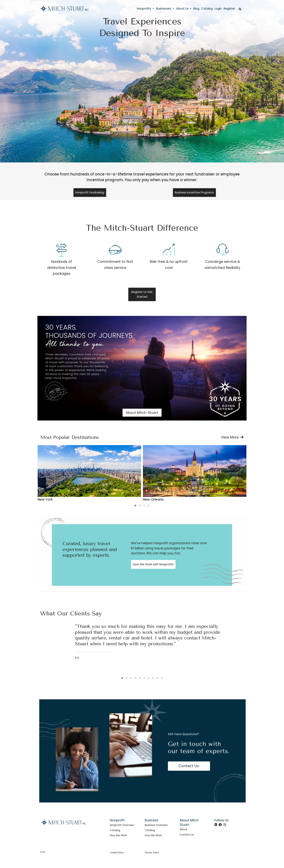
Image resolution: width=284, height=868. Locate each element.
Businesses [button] (164, 9)
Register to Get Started (142, 294)
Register (229, 9)
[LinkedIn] (216, 825)
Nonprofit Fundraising (90, 192)
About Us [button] (183, 9)
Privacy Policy (152, 853)
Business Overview (156, 825)
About (183, 829)
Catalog (115, 830)
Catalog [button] (207, 9)
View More (232, 437)
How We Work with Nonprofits (153, 564)
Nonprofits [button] (144, 9)
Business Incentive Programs (194, 192)
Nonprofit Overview (122, 825)
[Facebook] (220, 825)
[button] (135, 505)
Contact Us (187, 835)
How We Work (118, 835)
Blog (196, 9)
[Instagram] (225, 825)
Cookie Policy (117, 853)
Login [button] (218, 9)
